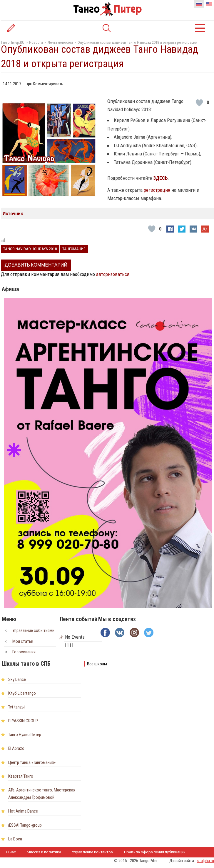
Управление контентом (93, 852)
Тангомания (74, 249)
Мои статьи (23, 641)
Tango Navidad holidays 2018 (30, 249)
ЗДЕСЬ (160, 178)
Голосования (24, 652)
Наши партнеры (89, 863)
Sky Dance (17, 679)
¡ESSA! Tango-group (25, 825)
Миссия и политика (44, 852)
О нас (11, 852)
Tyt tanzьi (16, 707)
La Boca (15, 839)
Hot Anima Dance (23, 811)
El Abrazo (16, 748)
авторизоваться (113, 274)
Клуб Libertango (22, 693)
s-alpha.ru (206, 861)
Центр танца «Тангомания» (32, 762)
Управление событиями (33, 630)
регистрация (158, 190)
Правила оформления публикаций (155, 852)
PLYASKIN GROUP (23, 721)
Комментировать (48, 84)
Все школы (97, 664)
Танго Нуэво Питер (25, 735)
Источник (13, 213)
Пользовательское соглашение (35, 863)
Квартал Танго (21, 776)
